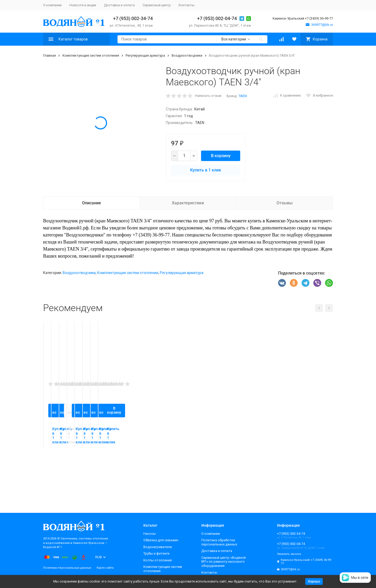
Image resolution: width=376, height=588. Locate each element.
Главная (49, 55)
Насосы (150, 534)
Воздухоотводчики (187, 55)
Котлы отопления (158, 560)
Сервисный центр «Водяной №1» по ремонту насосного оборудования (224, 562)
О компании (52, 5)
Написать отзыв (208, 96)
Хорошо (314, 581)
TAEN (243, 96)
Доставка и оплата (119, 5)
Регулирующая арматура (145, 55)
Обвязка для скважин (161, 540)
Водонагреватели (158, 547)
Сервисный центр (157, 5)
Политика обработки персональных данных (219, 542)
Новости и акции (83, 5)
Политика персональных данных (67, 568)
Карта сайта (105, 568)
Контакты (187, 5)
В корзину (221, 156)
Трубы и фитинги (156, 553)
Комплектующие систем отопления (91, 55)
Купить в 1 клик (206, 170)
